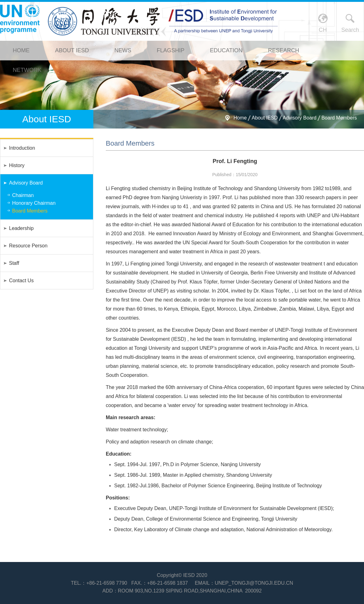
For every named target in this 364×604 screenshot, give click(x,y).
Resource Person (28, 246)
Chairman (23, 195)
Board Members (339, 118)
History (17, 165)
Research (283, 50)
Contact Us (21, 281)
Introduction (22, 148)
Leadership (21, 228)
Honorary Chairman (34, 203)
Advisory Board (300, 118)
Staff (14, 263)
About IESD (72, 50)
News (123, 50)
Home (21, 50)
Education (226, 50)
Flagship (171, 50)
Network (27, 70)
